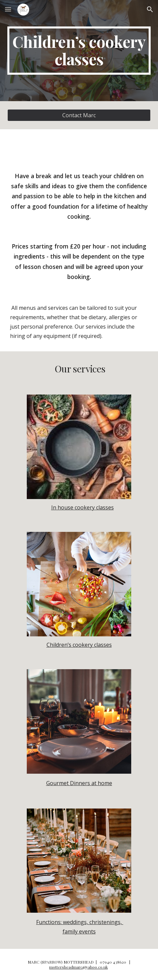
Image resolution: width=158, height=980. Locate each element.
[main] (79, 51)
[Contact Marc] (79, 115)
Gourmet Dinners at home (79, 783)
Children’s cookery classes (79, 645)
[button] (8, 9)
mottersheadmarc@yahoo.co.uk (78, 967)
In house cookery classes (83, 507)
